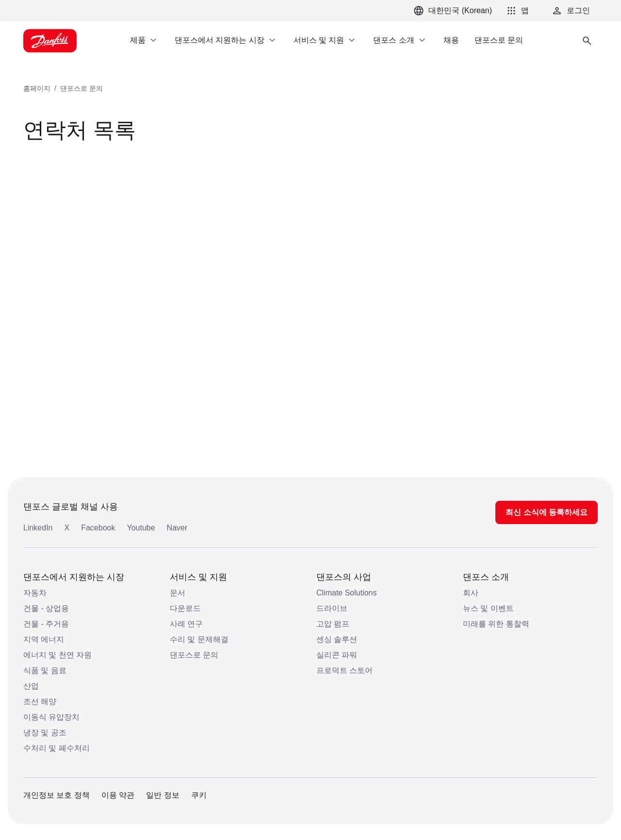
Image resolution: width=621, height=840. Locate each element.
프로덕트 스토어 (344, 670)
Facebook (98, 528)
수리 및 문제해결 (199, 639)
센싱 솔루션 (337, 639)
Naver (177, 528)
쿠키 (199, 795)
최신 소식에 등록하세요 (547, 512)
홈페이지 (37, 88)
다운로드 (185, 608)
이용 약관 (118, 795)
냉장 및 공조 (45, 733)
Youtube (141, 528)
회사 (471, 593)
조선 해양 (40, 701)
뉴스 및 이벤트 (488, 608)
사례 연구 (186, 624)
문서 (178, 593)
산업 (31, 686)
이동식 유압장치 (51, 717)
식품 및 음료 (45, 670)
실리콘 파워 (337, 655)
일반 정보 (163, 795)
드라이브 (332, 608)
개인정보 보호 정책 (57, 795)
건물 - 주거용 (46, 624)
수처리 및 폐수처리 (57, 748)
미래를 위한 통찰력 (496, 624)
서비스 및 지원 (198, 577)
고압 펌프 (333, 624)
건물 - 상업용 (46, 608)
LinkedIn (38, 528)
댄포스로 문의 (82, 88)
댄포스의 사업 (344, 577)
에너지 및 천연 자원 (57, 655)
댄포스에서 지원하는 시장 (74, 577)
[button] (516, 11)
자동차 (35, 593)
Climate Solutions (347, 593)
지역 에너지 (44, 639)
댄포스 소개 (486, 577)
